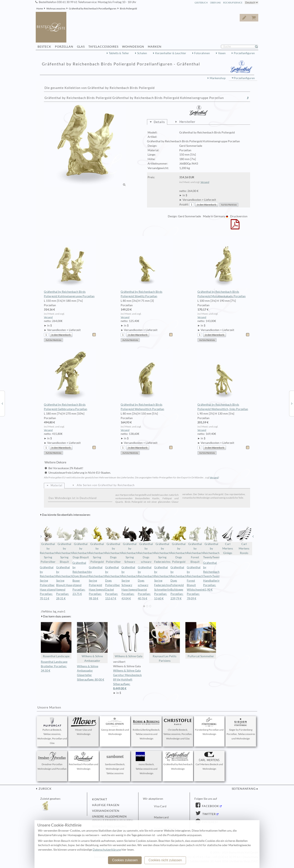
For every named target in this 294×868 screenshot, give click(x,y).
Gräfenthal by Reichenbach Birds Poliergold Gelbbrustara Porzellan (70, 380)
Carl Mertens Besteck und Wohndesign (209, 761)
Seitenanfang (244, 789)
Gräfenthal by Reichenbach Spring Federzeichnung (162, 544)
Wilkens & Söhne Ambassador (92, 642)
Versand (205, 182)
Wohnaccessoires (56, 8)
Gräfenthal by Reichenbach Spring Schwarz (130, 544)
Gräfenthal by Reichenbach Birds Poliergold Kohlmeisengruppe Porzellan (70, 267)
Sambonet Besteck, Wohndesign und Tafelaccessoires (115, 763)
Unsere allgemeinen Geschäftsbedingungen (113, 819)
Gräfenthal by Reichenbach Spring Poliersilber (48, 544)
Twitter (209, 814)
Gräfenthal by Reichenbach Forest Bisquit (195, 544)
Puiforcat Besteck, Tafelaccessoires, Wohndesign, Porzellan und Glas (52, 731)
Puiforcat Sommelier (201, 640)
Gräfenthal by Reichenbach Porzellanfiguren (93, 8)
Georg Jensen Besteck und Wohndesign (115, 727)
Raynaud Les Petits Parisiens (165, 642)
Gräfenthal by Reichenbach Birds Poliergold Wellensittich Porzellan (147, 380)
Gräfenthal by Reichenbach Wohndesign (178, 761)
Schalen (142, 53)
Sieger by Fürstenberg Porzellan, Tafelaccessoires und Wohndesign (241, 729)
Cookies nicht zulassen (165, 860)
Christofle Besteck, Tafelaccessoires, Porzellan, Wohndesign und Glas (178, 729)
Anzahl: (184, 204)
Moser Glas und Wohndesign (84, 727)
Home (40, 8)
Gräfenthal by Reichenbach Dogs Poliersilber (113, 544)
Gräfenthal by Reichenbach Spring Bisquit (64, 544)
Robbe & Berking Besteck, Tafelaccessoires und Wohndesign (146, 729)
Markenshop (218, 78)
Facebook (210, 806)
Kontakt (100, 799)
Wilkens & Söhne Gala (128, 640)
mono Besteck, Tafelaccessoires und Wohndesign (146, 763)
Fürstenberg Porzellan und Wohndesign (209, 727)
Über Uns (215, 3)
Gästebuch (201, 3)
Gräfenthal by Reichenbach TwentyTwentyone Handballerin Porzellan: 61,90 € (215, 576)
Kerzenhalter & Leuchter (171, 53)
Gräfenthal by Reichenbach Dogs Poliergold (179, 544)
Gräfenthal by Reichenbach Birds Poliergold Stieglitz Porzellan (147, 267)
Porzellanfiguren (244, 53)
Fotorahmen (202, 53)
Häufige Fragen (106, 805)
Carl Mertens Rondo (244, 540)
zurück (45, 789)
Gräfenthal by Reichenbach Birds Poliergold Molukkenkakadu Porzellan (224, 267)
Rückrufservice (233, 3)
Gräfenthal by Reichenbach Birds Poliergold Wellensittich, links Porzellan (224, 380)
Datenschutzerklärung (107, 850)
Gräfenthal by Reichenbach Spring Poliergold (97, 544)
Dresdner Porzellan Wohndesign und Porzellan (52, 761)
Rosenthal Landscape (56, 640)
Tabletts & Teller (119, 53)
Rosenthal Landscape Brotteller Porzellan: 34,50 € (54, 666)
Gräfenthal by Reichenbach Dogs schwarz (146, 544)
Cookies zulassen (125, 860)
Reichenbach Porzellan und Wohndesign (84, 761)
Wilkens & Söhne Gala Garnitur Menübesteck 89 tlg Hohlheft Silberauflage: (128, 680)
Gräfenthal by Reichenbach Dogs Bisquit (81, 542)
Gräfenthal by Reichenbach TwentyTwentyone (211, 542)
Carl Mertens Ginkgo (228, 540)
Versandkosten (106, 811)
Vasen (222, 53)
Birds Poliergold (128, 8)
